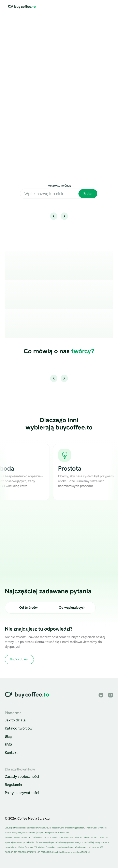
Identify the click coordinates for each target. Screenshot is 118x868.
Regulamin (13, 785)
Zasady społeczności (22, 776)
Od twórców (28, 608)
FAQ (8, 744)
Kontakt (11, 753)
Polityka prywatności (22, 793)
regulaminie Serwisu (40, 828)
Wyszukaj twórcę (59, 186)
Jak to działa (15, 720)
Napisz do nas (19, 659)
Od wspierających (72, 608)
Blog (9, 736)
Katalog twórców (19, 728)
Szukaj (88, 193)
